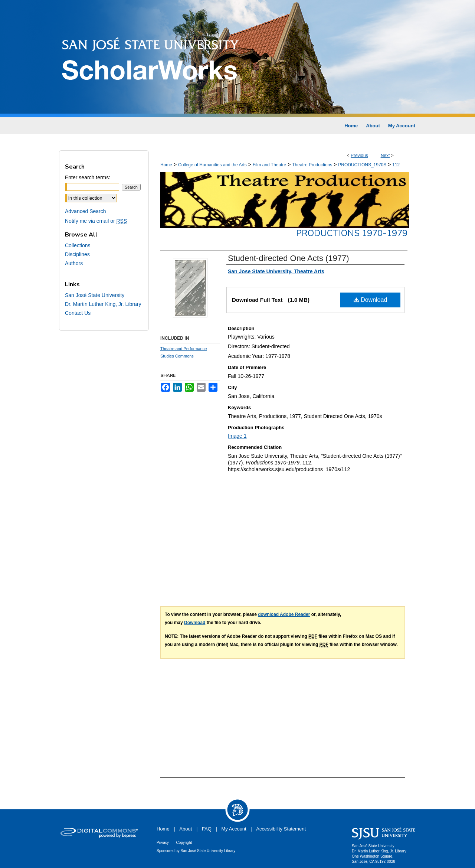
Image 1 (237, 436)
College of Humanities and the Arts (212, 165)
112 (396, 165)
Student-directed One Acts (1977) (289, 258)
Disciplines (77, 254)
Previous (359, 156)
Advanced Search (86, 211)
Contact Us (78, 313)
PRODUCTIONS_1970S (362, 165)
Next (385, 156)
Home (166, 165)
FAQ (207, 829)
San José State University (95, 295)
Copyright (184, 843)
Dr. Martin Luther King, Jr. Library (103, 304)
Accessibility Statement (281, 829)
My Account (234, 829)
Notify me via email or (96, 221)
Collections (78, 245)
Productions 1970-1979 (352, 233)
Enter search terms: (88, 177)
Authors (74, 263)
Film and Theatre (270, 165)
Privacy (163, 843)
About (186, 829)
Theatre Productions (312, 165)
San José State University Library (208, 851)
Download (371, 300)
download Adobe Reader (284, 614)
